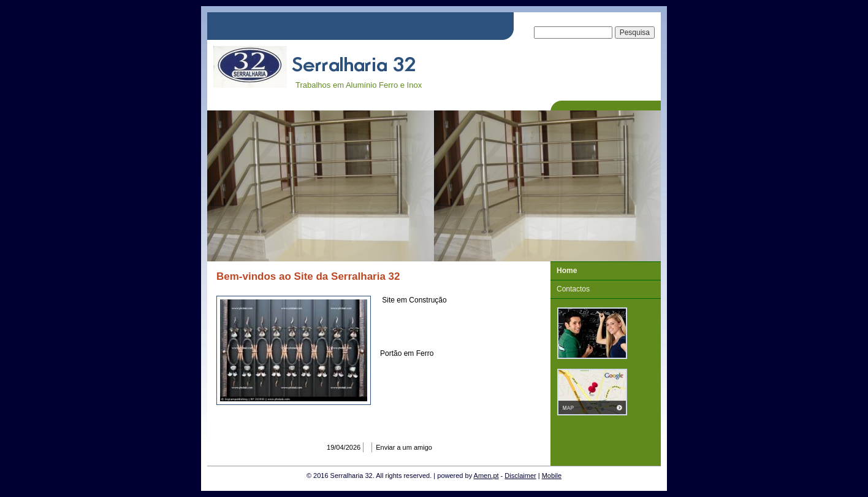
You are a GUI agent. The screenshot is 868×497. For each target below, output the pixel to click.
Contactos (573, 289)
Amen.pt (486, 476)
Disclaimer (520, 476)
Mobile (552, 476)
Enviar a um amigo (404, 447)
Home (567, 271)
